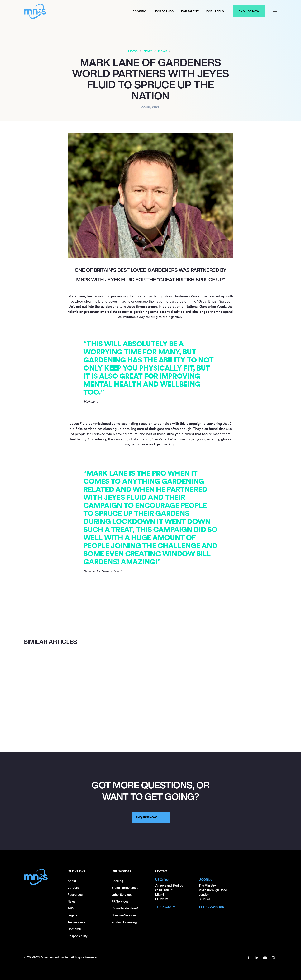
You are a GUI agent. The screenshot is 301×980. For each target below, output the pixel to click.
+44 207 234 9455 (211, 907)
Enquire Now (249, 11)
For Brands (164, 11)
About (72, 881)
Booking (139, 11)
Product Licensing (124, 922)
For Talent (190, 11)
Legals (72, 915)
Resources (75, 895)
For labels (215, 11)
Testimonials (76, 922)
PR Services (120, 901)
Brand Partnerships (125, 888)
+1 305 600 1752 (166, 907)
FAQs (71, 908)
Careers (73, 888)
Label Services (122, 895)
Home (133, 51)
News (148, 51)
